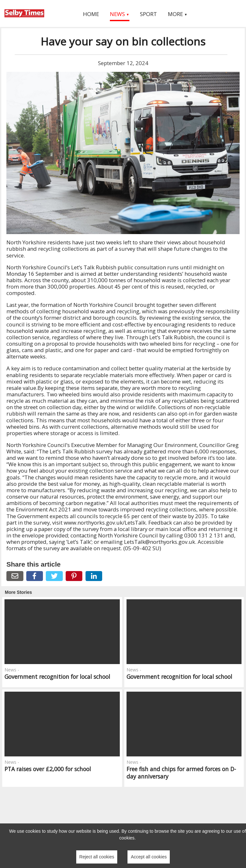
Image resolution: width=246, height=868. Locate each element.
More (178, 14)
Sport (148, 14)
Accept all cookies (149, 857)
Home (91, 14)
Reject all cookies (97, 857)
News (120, 14)
